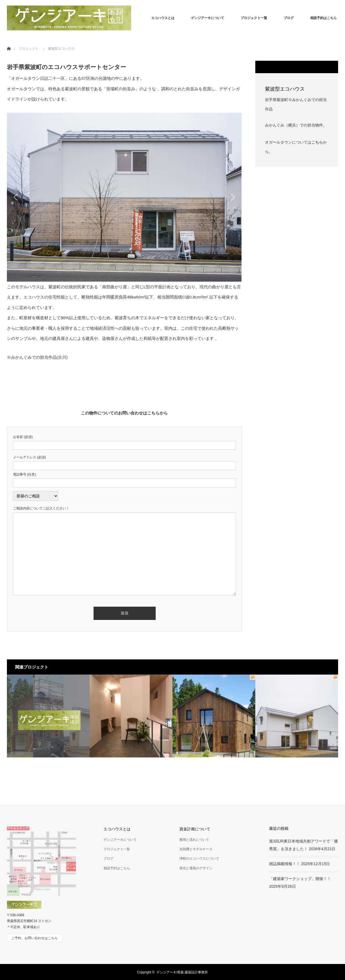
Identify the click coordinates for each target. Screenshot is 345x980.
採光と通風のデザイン (196, 868)
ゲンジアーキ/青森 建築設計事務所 (182, 972)
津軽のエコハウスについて (199, 859)
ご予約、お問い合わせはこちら (34, 938)
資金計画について (195, 829)
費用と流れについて (194, 840)
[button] (15, 197)
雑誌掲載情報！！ (285, 864)
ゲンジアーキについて (208, 18)
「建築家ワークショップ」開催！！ (300, 879)
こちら (317, 142)
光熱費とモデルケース (196, 849)
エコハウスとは (163, 18)
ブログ (289, 18)
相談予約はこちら (323, 18)
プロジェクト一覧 (254, 18)
